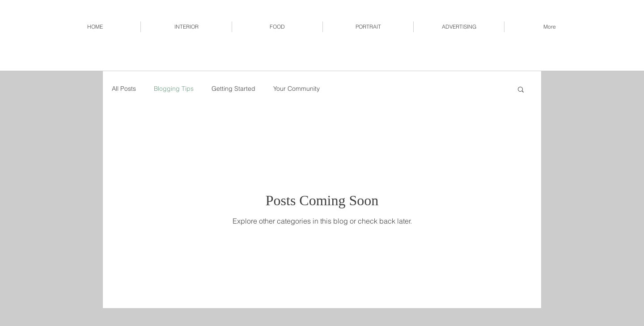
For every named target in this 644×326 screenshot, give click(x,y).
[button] (521, 90)
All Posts (124, 89)
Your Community (297, 89)
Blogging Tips (174, 89)
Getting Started (233, 89)
